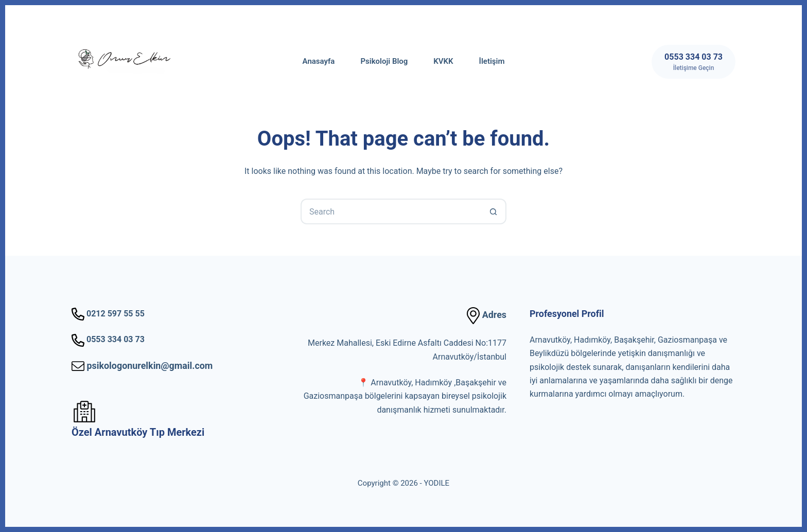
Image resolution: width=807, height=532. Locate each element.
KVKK (443, 61)
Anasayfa (319, 61)
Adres (487, 315)
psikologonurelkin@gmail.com (142, 366)
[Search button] (494, 211)
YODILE (436, 483)
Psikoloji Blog (384, 61)
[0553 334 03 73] (694, 62)
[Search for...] (391, 211)
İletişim (492, 61)
